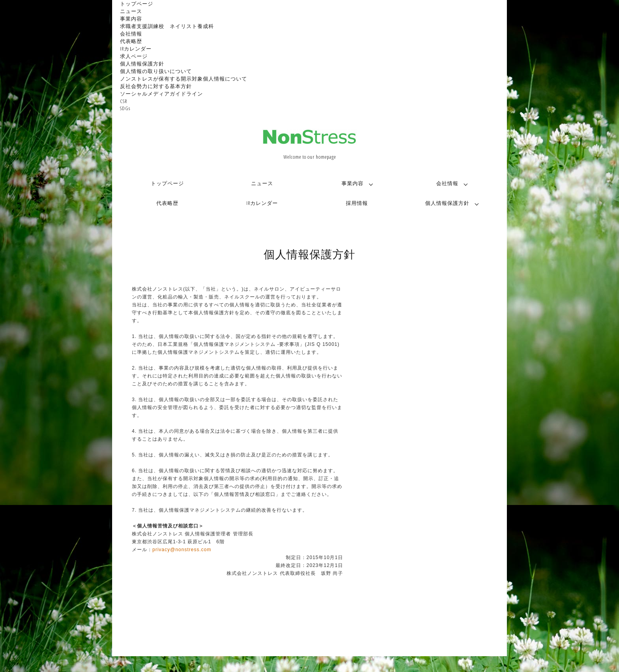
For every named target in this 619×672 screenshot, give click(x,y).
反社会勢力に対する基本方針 (156, 86)
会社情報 (131, 34)
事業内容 (131, 19)
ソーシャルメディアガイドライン (161, 94)
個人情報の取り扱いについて (156, 71)
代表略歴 (131, 41)
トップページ (137, 4)
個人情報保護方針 (142, 64)
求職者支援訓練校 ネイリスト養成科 (167, 26)
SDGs (125, 108)
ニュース (131, 11)
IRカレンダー (136, 49)
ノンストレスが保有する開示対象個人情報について (184, 79)
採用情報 (357, 203)
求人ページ (134, 56)
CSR (124, 101)
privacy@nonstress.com (182, 550)
